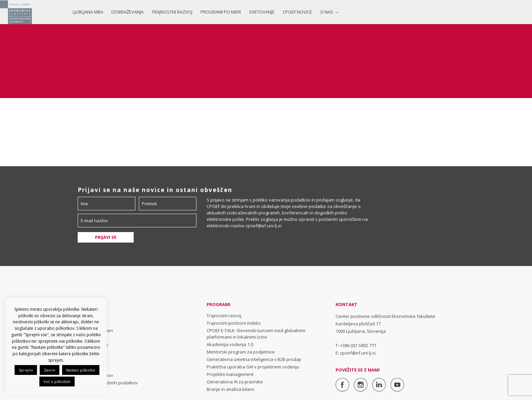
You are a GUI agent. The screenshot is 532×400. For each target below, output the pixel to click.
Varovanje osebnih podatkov (108, 383)
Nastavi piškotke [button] (81, 370)
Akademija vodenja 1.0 (230, 344)
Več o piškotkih (57, 382)
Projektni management (230, 374)
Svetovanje (262, 12)
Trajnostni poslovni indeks (234, 323)
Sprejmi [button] (26, 370)
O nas (327, 12)
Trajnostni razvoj (172, 12)
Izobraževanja (127, 12)
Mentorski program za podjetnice (241, 352)
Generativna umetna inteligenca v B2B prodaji (254, 359)
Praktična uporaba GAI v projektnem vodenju (253, 367)
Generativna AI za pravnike (235, 382)
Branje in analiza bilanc (231, 389)
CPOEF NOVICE (297, 12)
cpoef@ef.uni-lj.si (263, 226)
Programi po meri (221, 12)
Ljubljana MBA (88, 12)
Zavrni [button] (50, 370)
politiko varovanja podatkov (282, 200)
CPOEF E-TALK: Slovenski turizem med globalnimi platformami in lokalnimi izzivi (256, 334)
